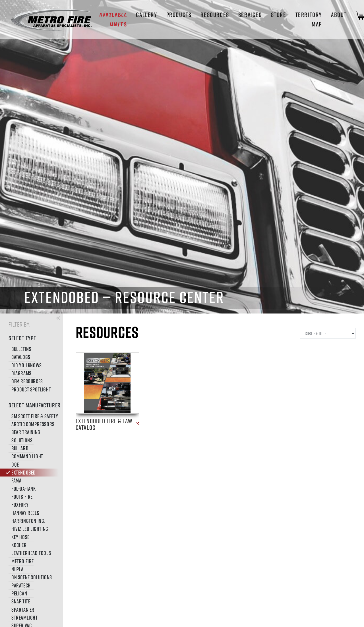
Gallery (146, 15)
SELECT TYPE (22, 338)
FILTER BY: (19, 324)
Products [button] (179, 15)
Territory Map (309, 19)
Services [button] (250, 15)
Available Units (113, 19)
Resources (215, 15)
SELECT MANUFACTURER (34, 405)
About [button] (339, 15)
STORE (279, 15)
